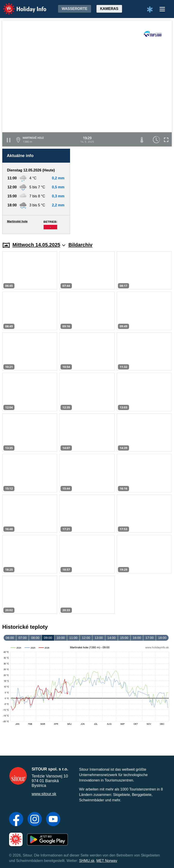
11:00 (73, 638)
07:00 (23, 638)
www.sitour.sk (44, 794)
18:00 (162, 638)
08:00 (35, 638)
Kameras (109, 9)
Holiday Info (20, 6)
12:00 (86, 638)
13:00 (99, 638)
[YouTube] (53, 820)
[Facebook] (16, 820)
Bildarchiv (80, 245)
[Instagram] (35, 820)
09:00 (48, 638)
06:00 (10, 638)
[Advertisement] (123, 191)
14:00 (111, 638)
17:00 (150, 638)
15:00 (124, 638)
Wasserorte (75, 9)
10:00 (61, 638)
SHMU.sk (87, 861)
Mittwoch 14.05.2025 (39, 245)
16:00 (137, 638)
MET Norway (107, 861)
